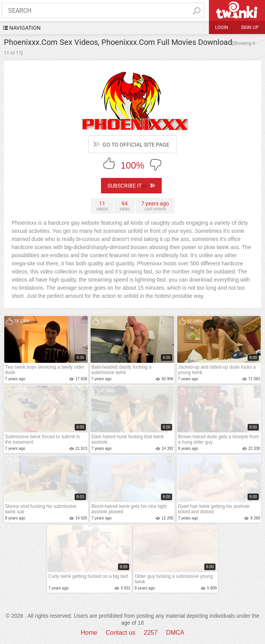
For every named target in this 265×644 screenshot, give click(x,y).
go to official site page (136, 145)
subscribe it (131, 186)
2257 (151, 633)
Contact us (120, 633)
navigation (25, 28)
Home (89, 633)
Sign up (250, 27)
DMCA (175, 633)
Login (222, 27)
